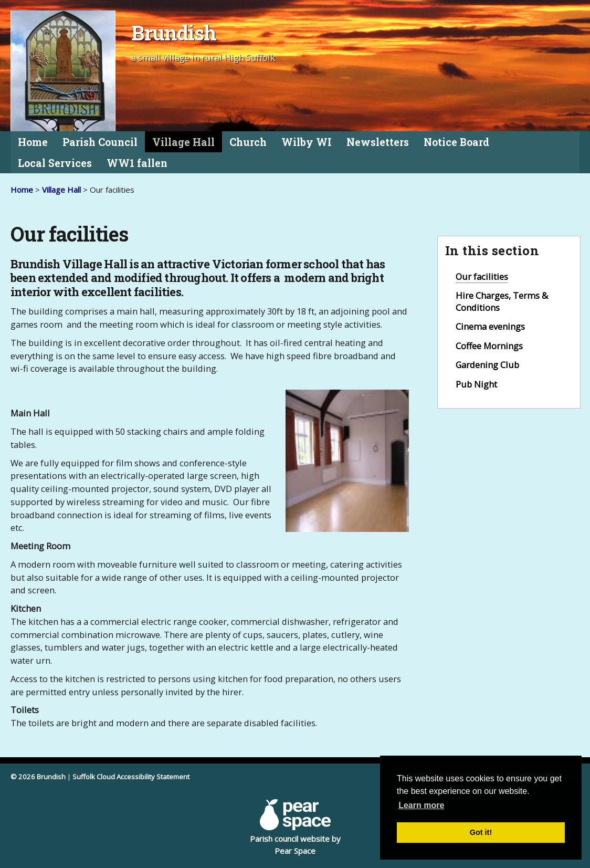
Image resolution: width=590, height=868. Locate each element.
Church (248, 142)
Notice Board (456, 142)
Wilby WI (307, 142)
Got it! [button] (481, 832)
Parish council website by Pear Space (295, 828)
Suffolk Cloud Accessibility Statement (131, 777)
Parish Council (100, 142)
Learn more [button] (421, 805)
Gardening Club (487, 365)
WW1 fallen (137, 163)
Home (33, 142)
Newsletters (378, 142)
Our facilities (482, 276)
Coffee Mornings (489, 346)
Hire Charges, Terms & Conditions (502, 301)
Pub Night (476, 384)
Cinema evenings (490, 326)
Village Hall (183, 142)
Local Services (55, 163)
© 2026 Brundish (38, 777)
